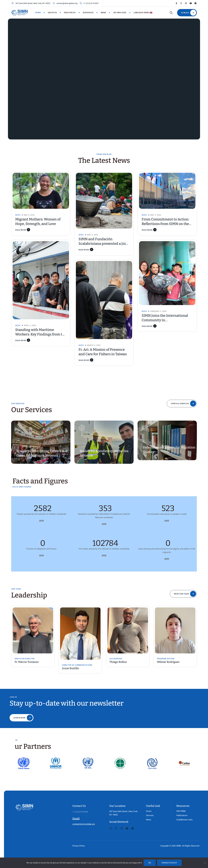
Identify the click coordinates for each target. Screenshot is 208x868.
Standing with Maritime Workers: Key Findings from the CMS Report (41, 334)
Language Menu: (143, 13)
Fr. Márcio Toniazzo (27, 662)
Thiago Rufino (118, 662)
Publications (178, 806)
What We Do (70, 13)
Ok (150, 863)
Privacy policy (169, 863)
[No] (205, 863)
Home (38, 13)
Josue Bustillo (71, 668)
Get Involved (120, 13)
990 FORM (177, 801)
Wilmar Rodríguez (168, 662)
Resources (88, 13)
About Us (52, 13)
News (103, 13)
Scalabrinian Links (181, 810)
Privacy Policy (75, 836)
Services (146, 806)
